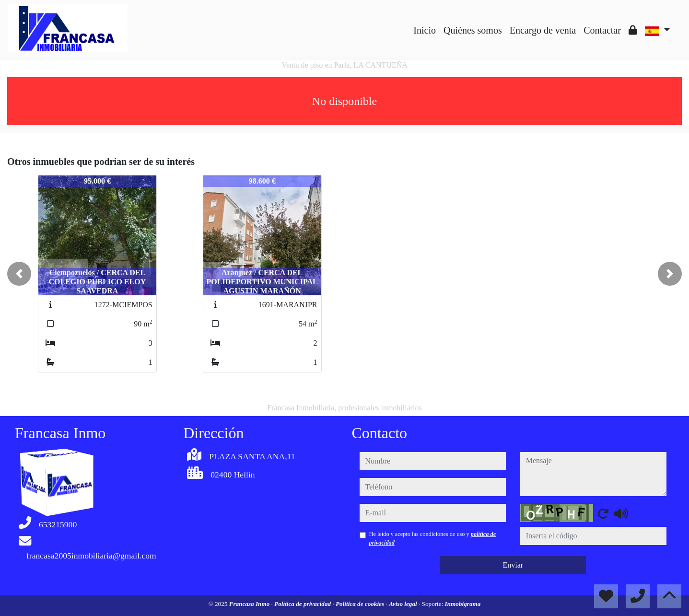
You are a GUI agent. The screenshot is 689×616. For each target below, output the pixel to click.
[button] (19, 274)
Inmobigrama (463, 604)
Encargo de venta (543, 30)
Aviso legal (404, 604)
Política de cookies (361, 604)
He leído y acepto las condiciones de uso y (433, 538)
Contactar (602, 30)
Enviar (513, 565)
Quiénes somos (473, 30)
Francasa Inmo (250, 604)
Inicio (425, 30)
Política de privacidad (303, 604)
